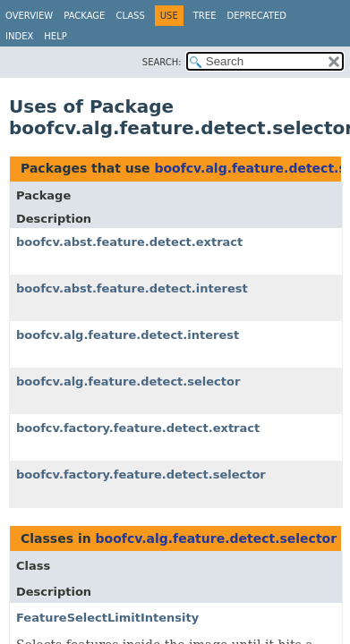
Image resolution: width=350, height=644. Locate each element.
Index (19, 36)
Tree (205, 16)
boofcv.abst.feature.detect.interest (132, 288)
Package (84, 16)
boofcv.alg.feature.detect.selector (128, 381)
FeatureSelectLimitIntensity (107, 618)
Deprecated (256, 16)
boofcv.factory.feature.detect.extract (138, 428)
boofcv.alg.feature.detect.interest (128, 335)
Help (55, 36)
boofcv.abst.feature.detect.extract (129, 242)
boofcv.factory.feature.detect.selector (141, 475)
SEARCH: (162, 62)
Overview (29, 16)
